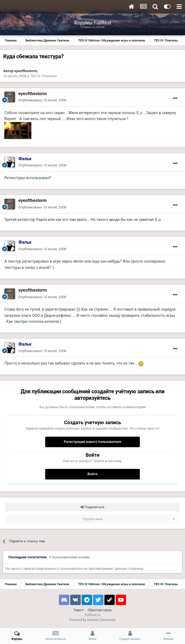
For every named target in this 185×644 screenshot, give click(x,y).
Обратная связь (100, 610)
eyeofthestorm (26, 71)
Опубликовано (42, 100)
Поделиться (92, 507)
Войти (93, 474)
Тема (78, 610)
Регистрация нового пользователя (93, 442)
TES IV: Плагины (43, 76)
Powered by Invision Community (93, 620)
